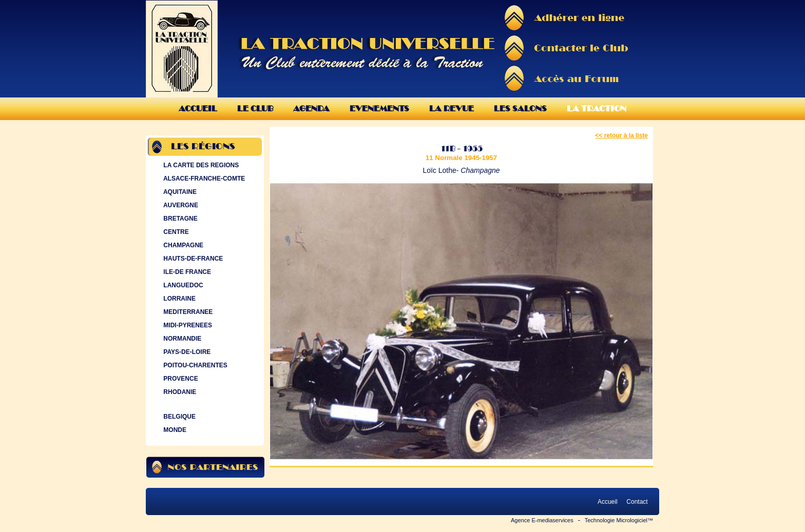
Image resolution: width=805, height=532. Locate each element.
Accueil (198, 109)
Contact (637, 502)
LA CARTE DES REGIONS (200, 165)
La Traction (597, 109)
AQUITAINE (179, 192)
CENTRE (175, 232)
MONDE (174, 430)
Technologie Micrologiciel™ (619, 520)
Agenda (311, 109)
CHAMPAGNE (182, 245)
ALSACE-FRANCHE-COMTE (203, 179)
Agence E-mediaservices (542, 520)
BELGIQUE (178, 417)
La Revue (452, 109)
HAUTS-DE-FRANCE (192, 259)
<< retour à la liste (621, 135)
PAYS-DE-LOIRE (186, 352)
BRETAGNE (179, 219)
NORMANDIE (181, 339)
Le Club (255, 109)
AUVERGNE (180, 205)
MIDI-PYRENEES (187, 325)
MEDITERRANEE (187, 312)
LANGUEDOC (182, 285)
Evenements (379, 109)
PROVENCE (180, 379)
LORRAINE (178, 299)
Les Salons (520, 109)
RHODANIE (179, 392)
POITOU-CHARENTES (194, 365)
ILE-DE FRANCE (186, 272)
